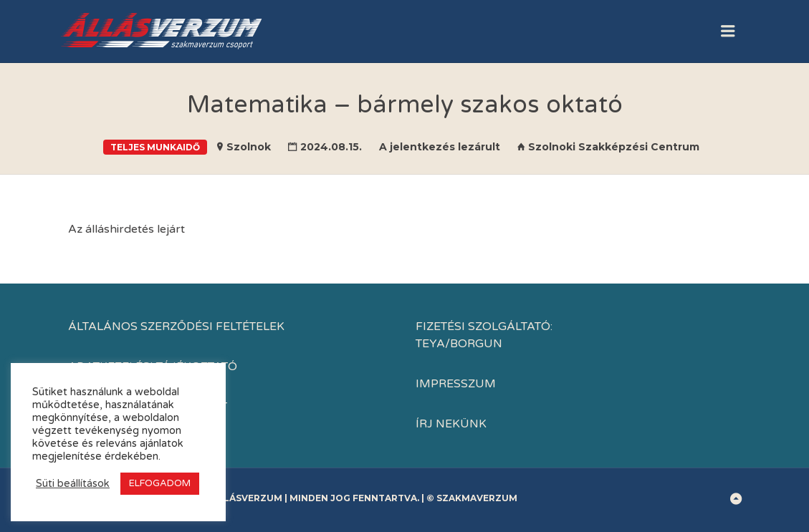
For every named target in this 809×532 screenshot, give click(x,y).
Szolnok (249, 147)
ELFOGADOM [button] (160, 483)
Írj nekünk (451, 424)
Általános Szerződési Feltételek (176, 327)
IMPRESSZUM (456, 384)
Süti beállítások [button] (73, 484)
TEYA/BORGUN (459, 344)
